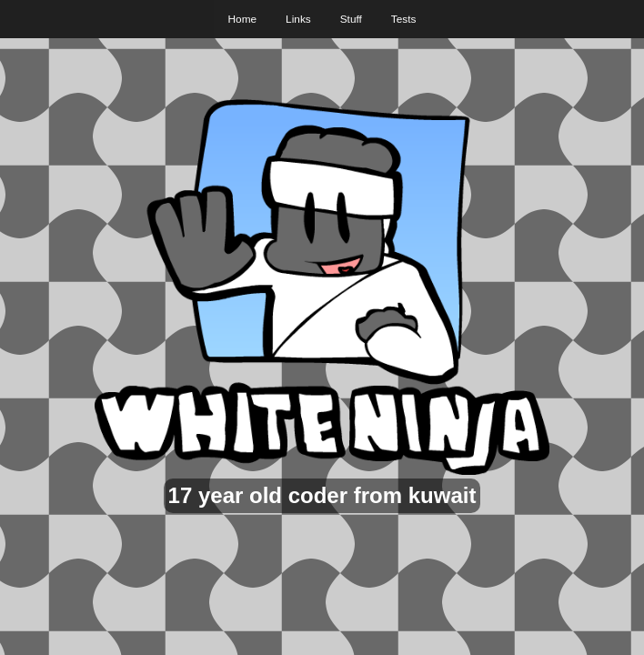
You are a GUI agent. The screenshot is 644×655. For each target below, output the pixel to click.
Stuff (351, 19)
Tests (404, 19)
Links (298, 19)
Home (243, 19)
